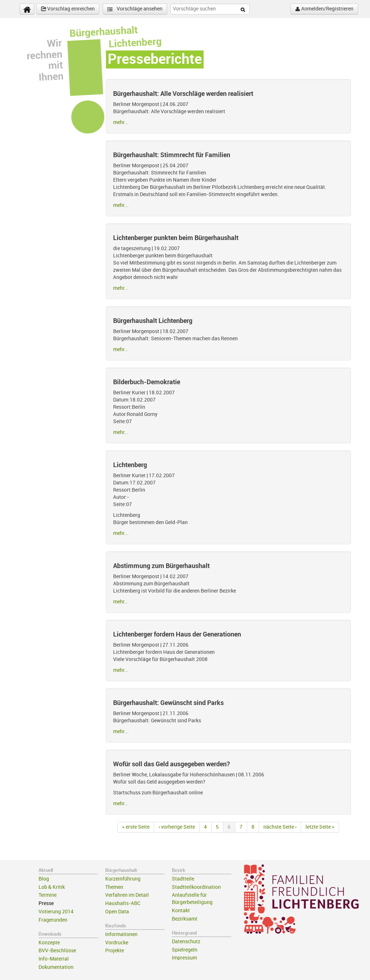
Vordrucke (117, 943)
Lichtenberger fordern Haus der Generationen (177, 634)
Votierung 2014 (56, 912)
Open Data (117, 912)
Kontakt (181, 911)
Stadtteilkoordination (196, 887)
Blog (44, 879)
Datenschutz (186, 942)
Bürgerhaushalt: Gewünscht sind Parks (168, 703)
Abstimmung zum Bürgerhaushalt (161, 566)
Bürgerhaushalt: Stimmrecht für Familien (172, 155)
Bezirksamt (185, 919)
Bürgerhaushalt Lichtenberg (153, 321)
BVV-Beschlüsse (57, 951)
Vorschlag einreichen (68, 9)
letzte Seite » (320, 827)
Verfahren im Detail (127, 895)
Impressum (184, 958)
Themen (114, 887)
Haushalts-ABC (123, 903)
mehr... (121, 122)
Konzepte (49, 943)
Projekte (115, 951)
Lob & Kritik (52, 887)
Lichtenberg (130, 465)
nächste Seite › (280, 827)
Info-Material (54, 959)
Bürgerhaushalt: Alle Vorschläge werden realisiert (183, 94)
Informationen (121, 934)
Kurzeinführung (123, 879)
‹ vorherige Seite (177, 827)
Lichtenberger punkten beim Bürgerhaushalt (176, 238)
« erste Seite (136, 827)
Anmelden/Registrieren (324, 9)
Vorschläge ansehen (135, 9)
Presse (46, 903)
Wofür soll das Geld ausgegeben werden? (171, 764)
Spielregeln (185, 950)
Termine (48, 895)
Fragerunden (53, 920)
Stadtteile (183, 879)
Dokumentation (56, 967)
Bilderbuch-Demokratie (147, 382)
